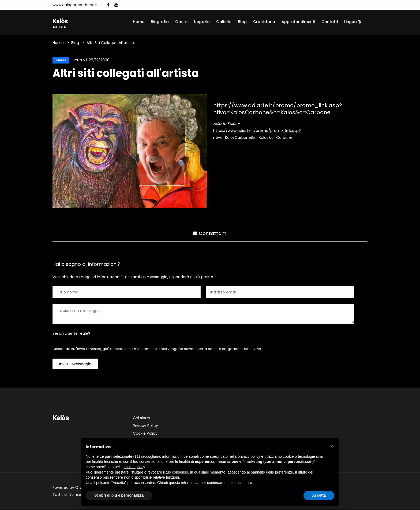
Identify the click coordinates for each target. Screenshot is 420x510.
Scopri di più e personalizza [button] (119, 495)
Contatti (330, 22)
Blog (242, 22)
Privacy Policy (145, 427)
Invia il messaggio (75, 365)
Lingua (353, 22)
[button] (332, 446)
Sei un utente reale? (71, 335)
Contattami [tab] (210, 234)
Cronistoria (264, 22)
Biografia (160, 22)
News (60, 61)
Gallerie (224, 22)
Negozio (202, 22)
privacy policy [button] (249, 456)
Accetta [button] (319, 495)
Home (139, 22)
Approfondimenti (298, 22)
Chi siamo (142, 419)
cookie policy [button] (134, 467)
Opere (181, 22)
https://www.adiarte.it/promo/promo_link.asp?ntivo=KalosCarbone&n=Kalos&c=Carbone (278, 110)
